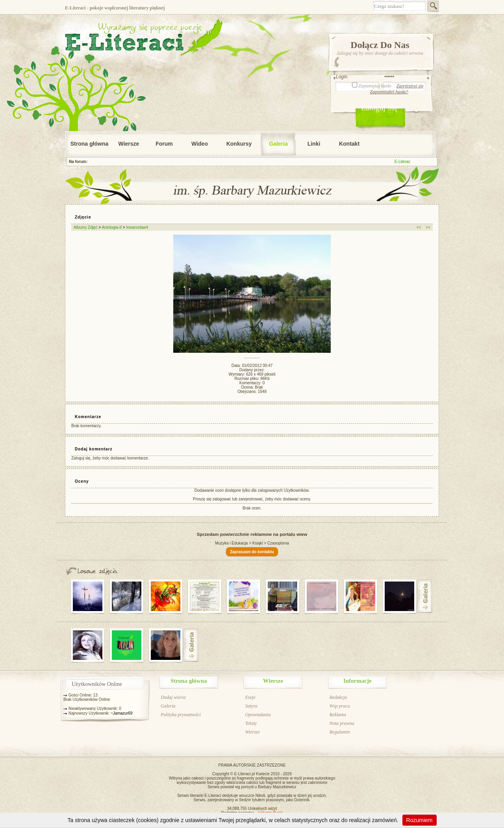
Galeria (278, 144)
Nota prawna (342, 723)
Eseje (250, 697)
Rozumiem (420, 820)
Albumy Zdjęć (86, 227)
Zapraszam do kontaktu (252, 552)
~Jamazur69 (121, 713)
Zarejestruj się (410, 86)
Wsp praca (340, 706)
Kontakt (349, 144)
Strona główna (89, 144)
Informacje (358, 681)
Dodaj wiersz (173, 697)
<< (419, 227)
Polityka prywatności (181, 715)
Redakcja (338, 697)
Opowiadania (258, 715)
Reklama (338, 715)
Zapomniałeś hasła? (389, 92)
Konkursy (239, 144)
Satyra (251, 706)
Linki (314, 144)
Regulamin (340, 732)
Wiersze (129, 144)
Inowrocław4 (137, 227)
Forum (164, 144)
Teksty (251, 723)
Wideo (200, 144)
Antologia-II (112, 227)
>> (428, 227)
